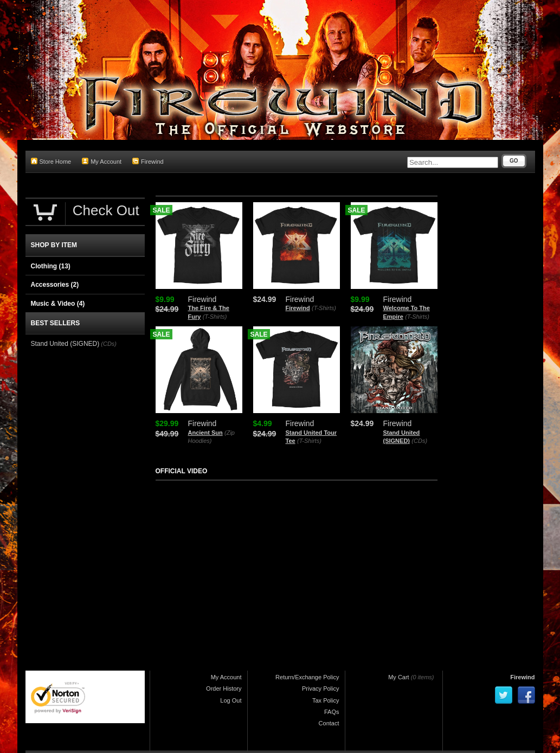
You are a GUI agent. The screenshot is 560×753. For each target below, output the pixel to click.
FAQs (332, 712)
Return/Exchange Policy (307, 677)
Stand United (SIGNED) (65, 344)
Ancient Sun (205, 433)
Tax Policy (326, 700)
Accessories (55, 285)
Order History (224, 688)
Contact (329, 723)
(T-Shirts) (215, 317)
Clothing (51, 266)
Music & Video (58, 304)
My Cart (399, 677)
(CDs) (419, 441)
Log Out (231, 700)
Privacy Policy (320, 688)
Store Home (51, 161)
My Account (102, 161)
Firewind (148, 161)
